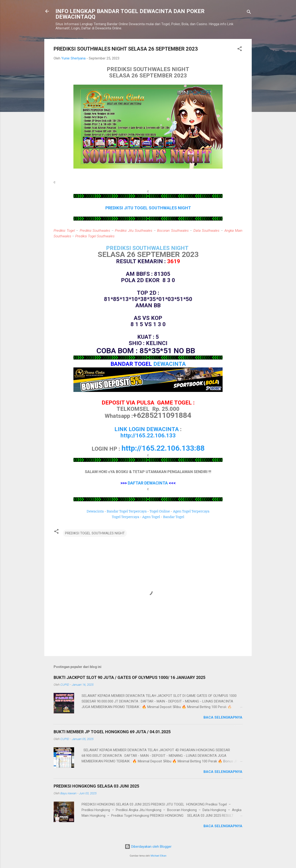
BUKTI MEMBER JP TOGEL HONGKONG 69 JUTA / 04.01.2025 (112, 732)
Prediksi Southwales (95, 231)
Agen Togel (151, 517)
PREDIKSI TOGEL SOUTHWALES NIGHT (95, 533)
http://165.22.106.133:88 (163, 448)
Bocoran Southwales (173, 231)
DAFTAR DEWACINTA (148, 483)
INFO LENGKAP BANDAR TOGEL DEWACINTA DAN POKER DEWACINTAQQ (130, 14)
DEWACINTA (170, 364)
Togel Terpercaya (126, 517)
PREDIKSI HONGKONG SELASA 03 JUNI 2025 (96, 786)
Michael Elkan (158, 856)
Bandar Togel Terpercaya (127, 511)
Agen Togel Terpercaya (191, 511)
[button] (240, 50)
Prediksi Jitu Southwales (134, 231)
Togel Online (160, 511)
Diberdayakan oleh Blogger (148, 847)
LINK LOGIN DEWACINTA (147, 429)
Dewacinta (95, 511)
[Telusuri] (249, 13)
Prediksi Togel (64, 231)
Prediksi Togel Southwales (95, 236)
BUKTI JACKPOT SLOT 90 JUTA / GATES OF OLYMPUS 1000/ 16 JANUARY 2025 (129, 677)
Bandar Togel (174, 517)
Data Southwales (207, 231)
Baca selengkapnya (223, 717)
